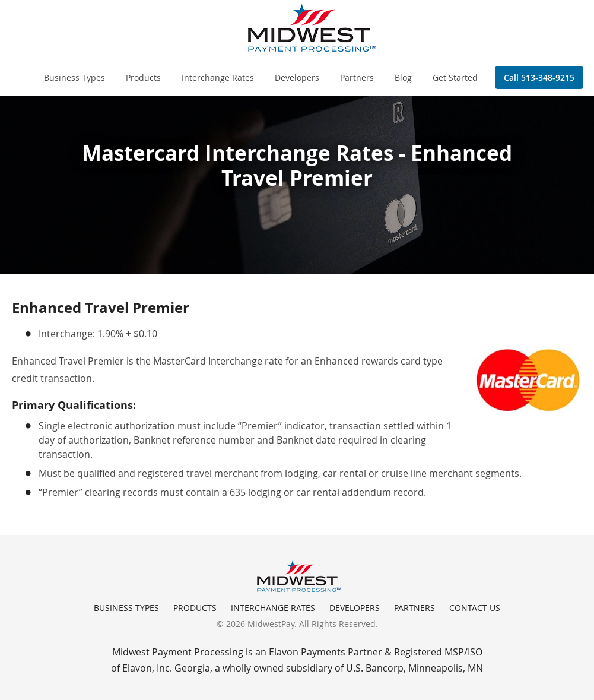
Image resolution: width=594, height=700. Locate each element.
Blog (403, 77)
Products (143, 77)
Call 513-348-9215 (539, 77)
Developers (297, 77)
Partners (357, 77)
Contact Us (475, 608)
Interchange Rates (218, 77)
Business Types (74, 77)
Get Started (455, 77)
